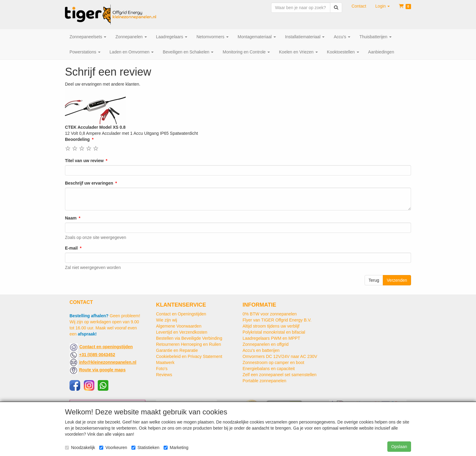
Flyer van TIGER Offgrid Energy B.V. (277, 320)
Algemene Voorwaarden (179, 326)
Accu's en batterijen (261, 350)
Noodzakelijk (80, 447)
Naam (71, 218)
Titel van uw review (84, 161)
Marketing (176, 447)
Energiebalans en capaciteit (269, 369)
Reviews (164, 375)
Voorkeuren (113, 447)
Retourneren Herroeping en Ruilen (189, 344)
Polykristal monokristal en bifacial (274, 332)
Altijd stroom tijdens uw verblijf (271, 326)
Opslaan (399, 447)
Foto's (162, 369)
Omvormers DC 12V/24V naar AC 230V (280, 356)
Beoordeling (77, 139)
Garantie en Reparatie (177, 350)
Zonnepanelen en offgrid (266, 344)
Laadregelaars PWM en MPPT (271, 338)
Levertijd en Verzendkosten (182, 332)
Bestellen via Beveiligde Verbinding (189, 338)
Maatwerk (165, 362)
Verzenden (397, 280)
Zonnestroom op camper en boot (273, 362)
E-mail (71, 248)
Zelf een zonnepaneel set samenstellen (280, 375)
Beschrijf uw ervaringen (89, 183)
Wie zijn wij (167, 320)
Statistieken (145, 447)
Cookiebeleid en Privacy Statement (189, 356)
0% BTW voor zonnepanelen (270, 314)
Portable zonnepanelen (264, 381)
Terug (374, 280)
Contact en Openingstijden (181, 314)
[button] (382, 6)
